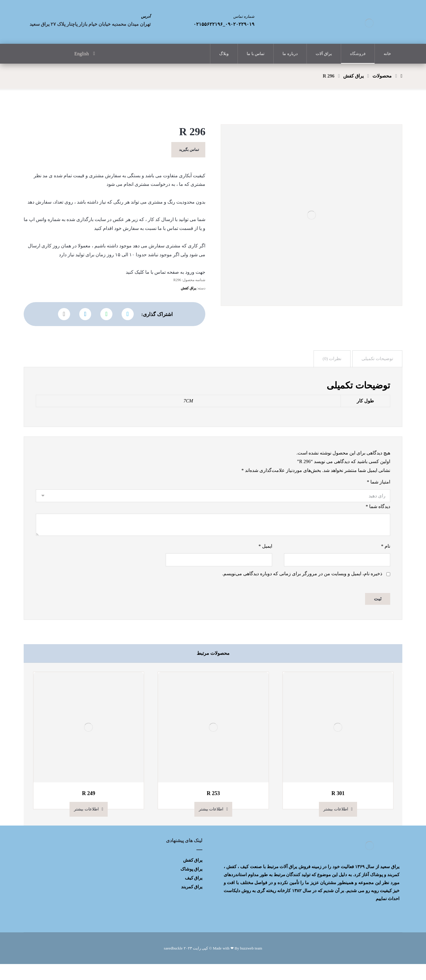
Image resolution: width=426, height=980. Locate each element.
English (82, 54)
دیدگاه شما (378, 520)
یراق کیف (194, 894)
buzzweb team (251, 964)
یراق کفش (188, 296)
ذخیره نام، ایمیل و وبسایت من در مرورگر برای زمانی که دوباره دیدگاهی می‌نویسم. (302, 589)
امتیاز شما (379, 495)
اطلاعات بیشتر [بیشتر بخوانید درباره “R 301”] (336, 825)
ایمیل (265, 561)
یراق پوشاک (192, 885)
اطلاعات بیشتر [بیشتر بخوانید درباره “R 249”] (86, 825)
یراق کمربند (192, 903)
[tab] (377, 369)
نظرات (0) (330, 369)
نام (386, 561)
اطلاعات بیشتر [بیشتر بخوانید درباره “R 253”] (211, 825)
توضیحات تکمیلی (377, 369)
